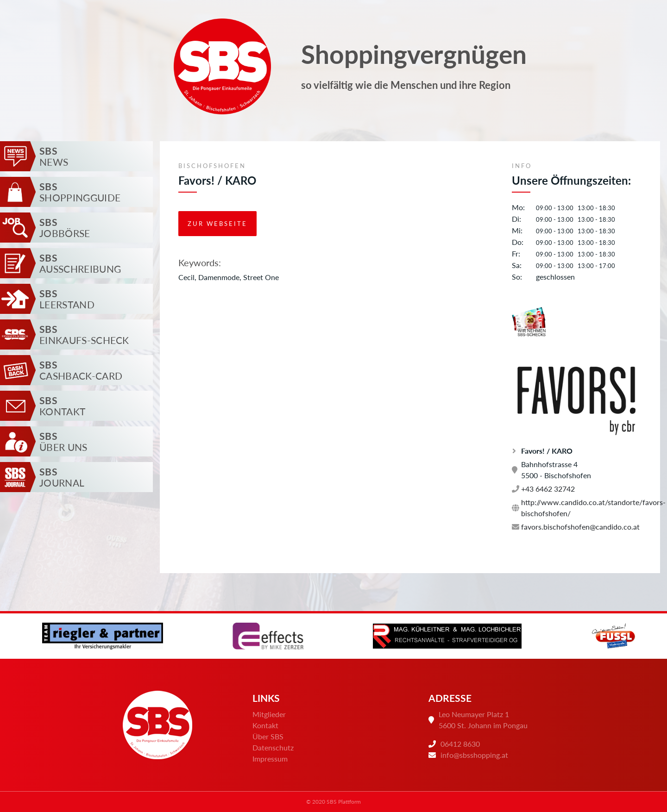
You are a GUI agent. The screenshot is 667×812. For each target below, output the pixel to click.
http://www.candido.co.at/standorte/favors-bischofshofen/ (577, 508)
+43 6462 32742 (543, 489)
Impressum (270, 759)
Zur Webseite (217, 224)
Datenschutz (273, 747)
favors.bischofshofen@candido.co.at (576, 527)
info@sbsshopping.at (474, 755)
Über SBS (268, 736)
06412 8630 (460, 744)
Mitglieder (269, 714)
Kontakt (265, 725)
